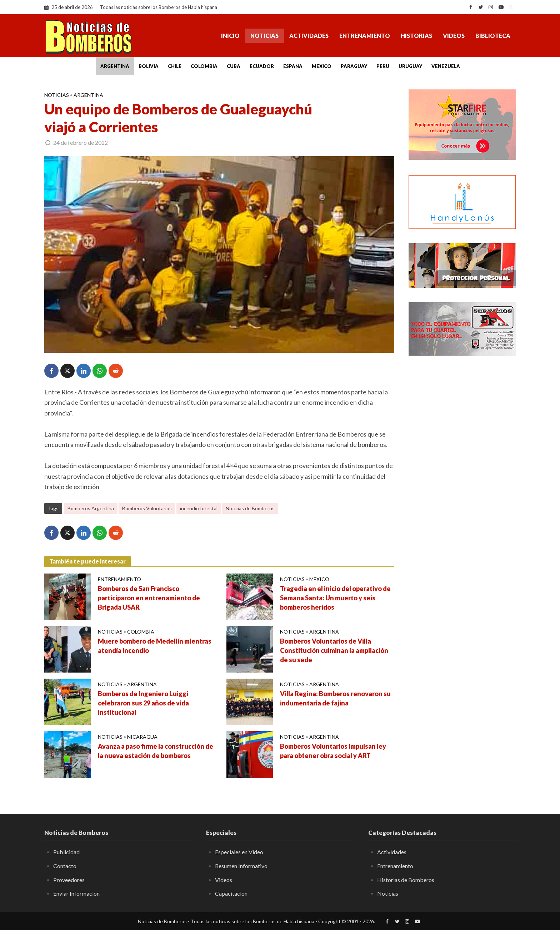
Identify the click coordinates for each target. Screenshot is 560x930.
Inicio (230, 36)
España (293, 66)
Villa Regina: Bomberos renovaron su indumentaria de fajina (335, 698)
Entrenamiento (365, 36)
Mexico (322, 66)
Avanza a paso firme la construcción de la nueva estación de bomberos (156, 751)
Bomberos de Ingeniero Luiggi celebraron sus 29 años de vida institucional (143, 703)
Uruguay (410, 66)
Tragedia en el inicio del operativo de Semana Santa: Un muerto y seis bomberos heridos (335, 598)
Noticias (264, 36)
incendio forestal (199, 508)
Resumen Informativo (241, 866)
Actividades (309, 36)
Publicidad (66, 852)
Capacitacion (231, 893)
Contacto (65, 866)
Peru (383, 66)
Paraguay (354, 66)
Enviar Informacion (76, 893)
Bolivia (149, 66)
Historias (416, 36)
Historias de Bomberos (406, 880)
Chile (175, 66)
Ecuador (262, 66)
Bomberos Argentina (91, 508)
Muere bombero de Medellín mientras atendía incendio (155, 646)
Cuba (234, 66)
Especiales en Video (239, 852)
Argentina (115, 66)
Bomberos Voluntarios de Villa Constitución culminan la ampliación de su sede (334, 650)
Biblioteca (493, 36)
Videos (454, 36)
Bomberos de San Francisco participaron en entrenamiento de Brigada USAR (149, 598)
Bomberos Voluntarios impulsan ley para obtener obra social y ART (333, 751)
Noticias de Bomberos (250, 508)
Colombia (204, 66)
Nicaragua (142, 737)
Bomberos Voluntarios (147, 508)
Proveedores (69, 880)
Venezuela (446, 66)
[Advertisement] (462, 477)
